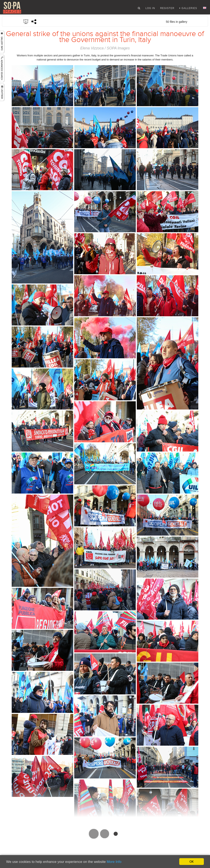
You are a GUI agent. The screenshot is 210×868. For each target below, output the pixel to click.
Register (167, 9)
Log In (150, 9)
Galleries (189, 9)
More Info (114, 862)
